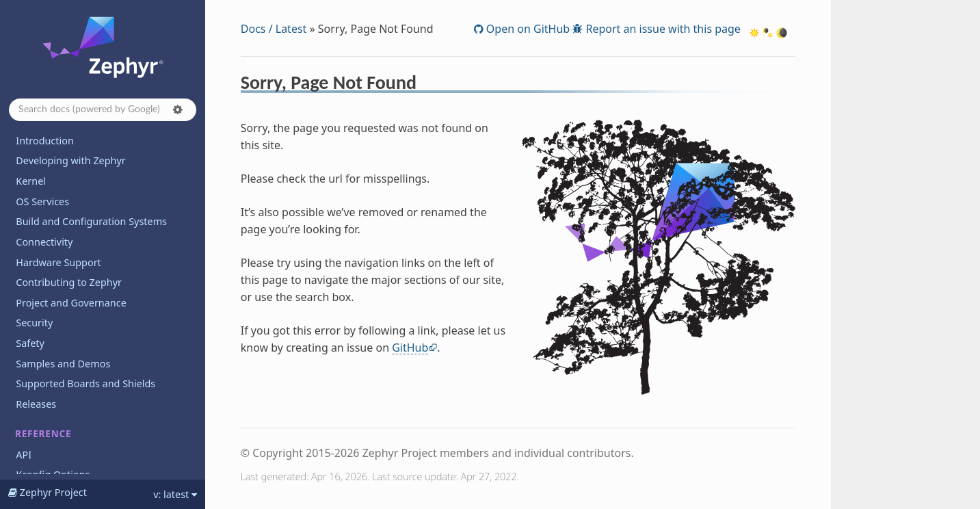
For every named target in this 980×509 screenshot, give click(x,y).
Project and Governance (71, 303)
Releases (36, 404)
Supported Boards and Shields (85, 383)
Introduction (45, 141)
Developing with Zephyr (70, 160)
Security (34, 323)
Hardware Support (58, 262)
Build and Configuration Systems (91, 221)
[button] (178, 109)
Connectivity (44, 242)
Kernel (31, 181)
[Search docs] (103, 110)
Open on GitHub (527, 29)
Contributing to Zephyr (69, 282)
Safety (30, 343)
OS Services (42, 201)
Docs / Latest (274, 29)
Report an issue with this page (662, 29)
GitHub (410, 348)
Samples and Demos (63, 364)
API (24, 455)
